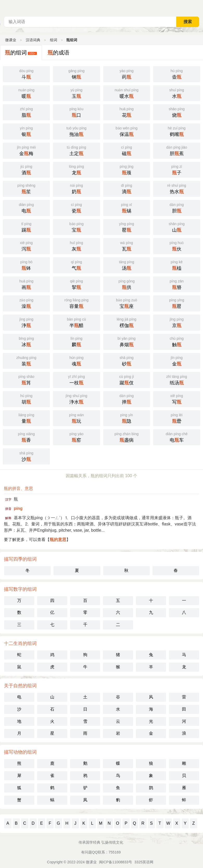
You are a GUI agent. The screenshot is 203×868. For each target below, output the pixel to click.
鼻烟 (127, 341)
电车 (177, 437)
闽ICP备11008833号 (116, 862)
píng (18, 508)
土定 (77, 150)
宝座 (127, 303)
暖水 (127, 93)
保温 (127, 131)
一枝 (77, 379)
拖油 (77, 131)
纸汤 (177, 379)
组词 (54, 40)
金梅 (26, 150)
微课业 (11, 40)
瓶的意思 (58, 540)
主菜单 (199, 8)
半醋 (77, 322)
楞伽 (127, 322)
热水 (177, 188)
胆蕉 (177, 150)
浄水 (77, 399)
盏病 (127, 437)
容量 (77, 303)
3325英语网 (144, 862)
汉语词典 (33, 40)
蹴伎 (127, 379)
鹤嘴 (177, 131)
